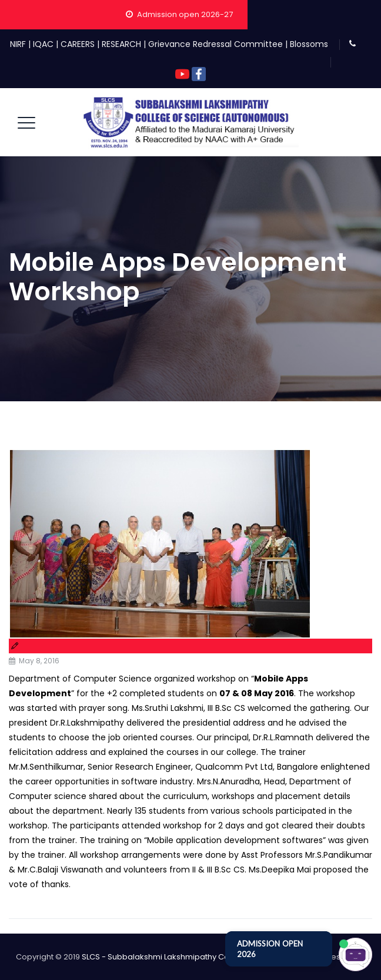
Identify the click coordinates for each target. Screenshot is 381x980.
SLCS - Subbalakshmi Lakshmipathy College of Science (186, 957)
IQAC (43, 44)
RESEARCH (121, 44)
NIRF (18, 44)
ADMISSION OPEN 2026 (270, 949)
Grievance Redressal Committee (215, 44)
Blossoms (309, 44)
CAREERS (78, 44)
